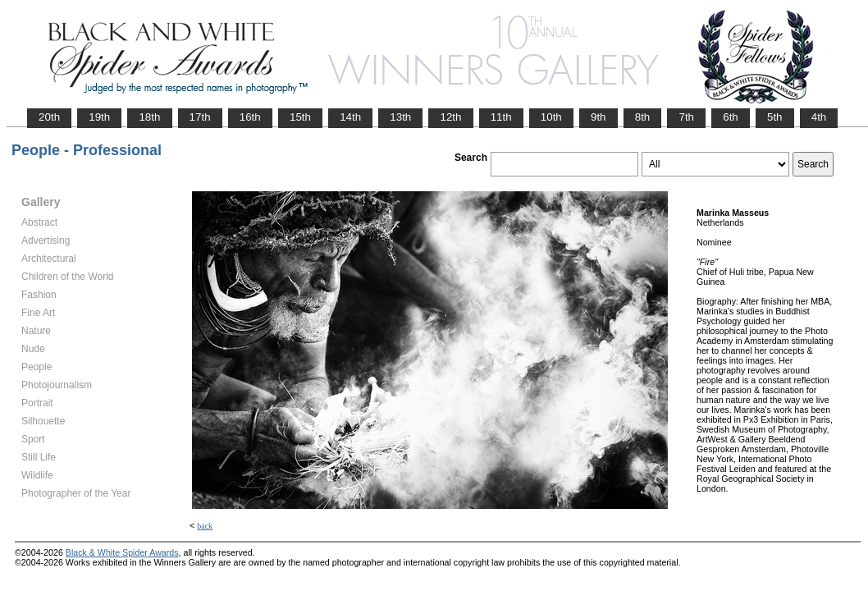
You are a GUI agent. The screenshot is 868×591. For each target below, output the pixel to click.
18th (149, 117)
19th (99, 117)
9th (598, 117)
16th (250, 117)
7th (686, 117)
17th (200, 117)
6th (731, 117)
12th (450, 117)
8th (643, 117)
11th (501, 117)
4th (819, 117)
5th (775, 117)
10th (551, 117)
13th (400, 117)
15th (300, 117)
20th (49, 117)
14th (350, 117)
